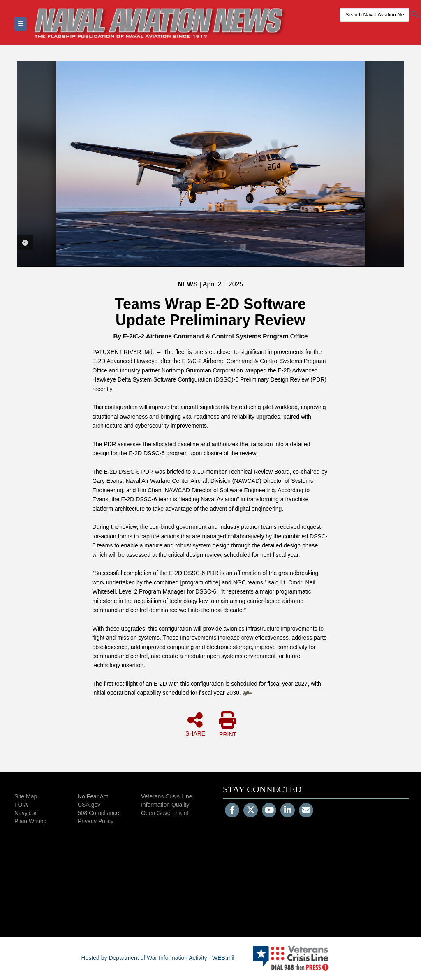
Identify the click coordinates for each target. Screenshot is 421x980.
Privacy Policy (96, 821)
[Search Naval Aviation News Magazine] (375, 15)
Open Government (165, 813)
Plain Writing (30, 821)
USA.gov (89, 805)
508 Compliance (98, 813)
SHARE (195, 724)
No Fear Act (93, 796)
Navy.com (27, 813)
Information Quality (165, 805)
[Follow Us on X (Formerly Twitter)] (251, 811)
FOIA (21, 805)
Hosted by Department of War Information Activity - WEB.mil (158, 958)
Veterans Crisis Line (167, 796)
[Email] (306, 811)
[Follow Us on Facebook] (232, 811)
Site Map (26, 796)
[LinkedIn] (288, 811)
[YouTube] (269, 811)
